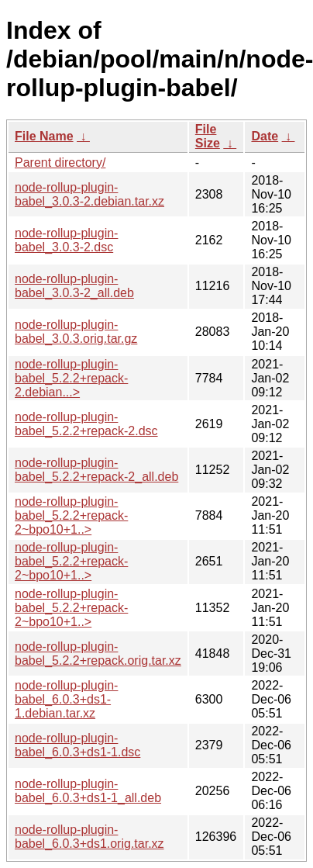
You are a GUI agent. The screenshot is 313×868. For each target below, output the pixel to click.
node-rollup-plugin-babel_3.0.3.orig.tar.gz (76, 332)
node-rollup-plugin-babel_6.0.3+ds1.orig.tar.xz (89, 837)
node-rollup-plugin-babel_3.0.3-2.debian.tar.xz (89, 194)
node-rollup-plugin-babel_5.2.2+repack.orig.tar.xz (98, 654)
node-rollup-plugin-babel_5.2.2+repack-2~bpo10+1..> (71, 515)
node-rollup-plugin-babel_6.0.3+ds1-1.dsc (77, 745)
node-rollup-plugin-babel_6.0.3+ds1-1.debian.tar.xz (66, 699)
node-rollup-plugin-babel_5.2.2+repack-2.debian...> (71, 378)
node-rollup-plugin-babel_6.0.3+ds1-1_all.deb (88, 791)
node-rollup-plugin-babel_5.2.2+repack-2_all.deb (96, 470)
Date (265, 136)
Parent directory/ (60, 163)
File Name (44, 136)
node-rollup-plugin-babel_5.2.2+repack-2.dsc (86, 424)
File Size (208, 136)
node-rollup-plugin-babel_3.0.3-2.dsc (66, 240)
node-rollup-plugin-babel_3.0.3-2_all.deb (74, 286)
